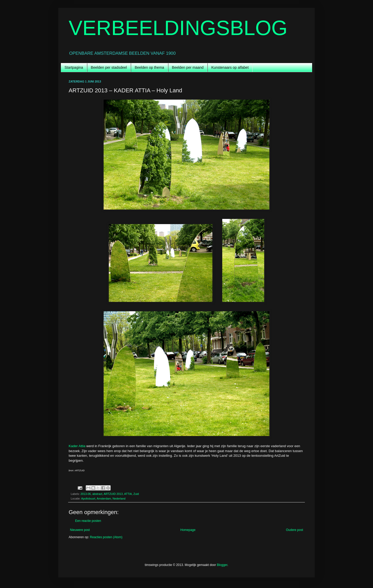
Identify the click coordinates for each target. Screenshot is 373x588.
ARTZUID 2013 (113, 494)
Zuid (136, 494)
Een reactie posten (88, 521)
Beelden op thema (149, 67)
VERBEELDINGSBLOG (178, 28)
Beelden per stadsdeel (109, 67)
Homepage (188, 530)
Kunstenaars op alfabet (230, 67)
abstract (97, 494)
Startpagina (74, 67)
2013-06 (86, 494)
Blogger (222, 565)
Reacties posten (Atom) (106, 537)
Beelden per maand (188, 67)
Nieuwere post (80, 530)
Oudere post (295, 530)
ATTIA (128, 494)
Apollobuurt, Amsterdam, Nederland (103, 499)
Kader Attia (77, 446)
